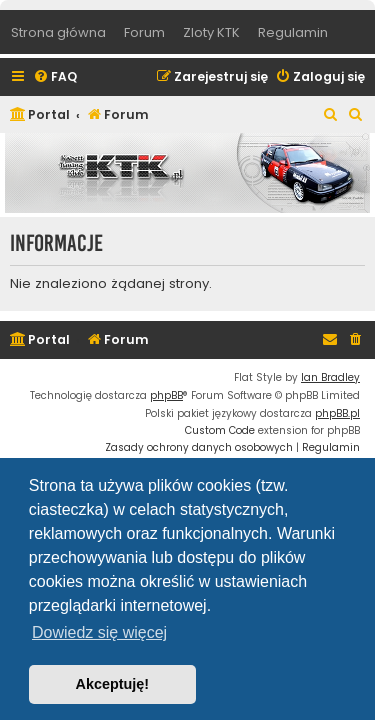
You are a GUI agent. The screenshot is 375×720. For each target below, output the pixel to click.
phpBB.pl (337, 413)
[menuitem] (55, 77)
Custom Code (220, 430)
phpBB (166, 395)
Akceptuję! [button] (113, 684)
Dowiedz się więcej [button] (99, 632)
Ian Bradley (330, 377)
